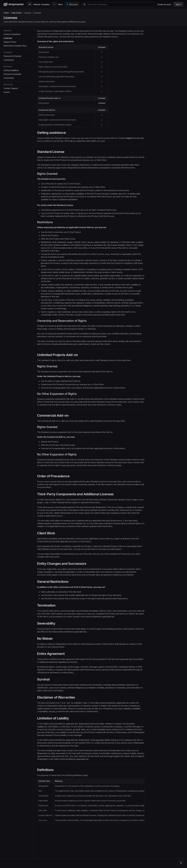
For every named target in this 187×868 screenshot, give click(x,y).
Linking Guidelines (11, 70)
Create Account (164, 4)
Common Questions (12, 34)
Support (129, 138)
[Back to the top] (181, 863)
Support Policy (10, 42)
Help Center (17, 13)
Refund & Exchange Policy (15, 46)
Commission (9, 60)
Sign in (178, 4)
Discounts (73, 4)
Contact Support (11, 88)
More (57, 4)
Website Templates (38, 4)
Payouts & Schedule (12, 56)
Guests (7, 92)
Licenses (8, 38)
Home (6, 13)
